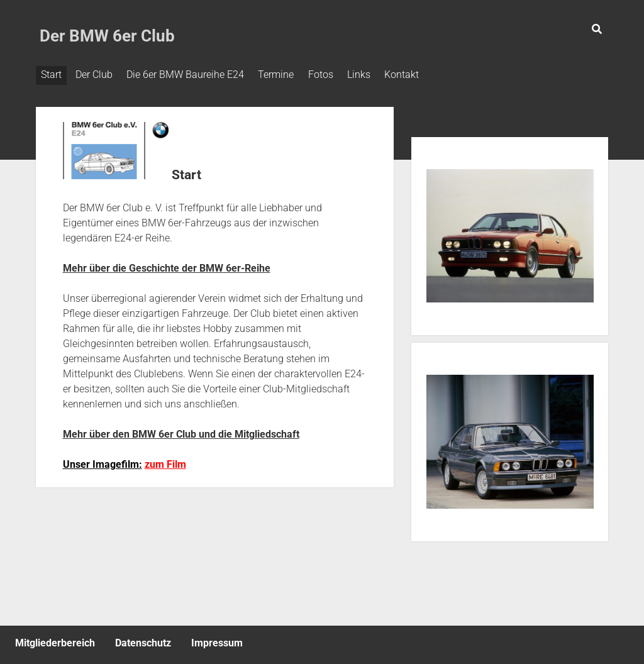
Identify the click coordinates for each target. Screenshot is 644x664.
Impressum (217, 640)
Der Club (99, 75)
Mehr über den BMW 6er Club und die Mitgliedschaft (181, 431)
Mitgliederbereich (55, 640)
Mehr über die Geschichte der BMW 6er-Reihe (167, 265)
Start (51, 75)
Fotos (340, 75)
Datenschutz (143, 640)
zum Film (165, 461)
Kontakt (431, 75)
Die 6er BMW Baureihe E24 (195, 75)
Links (383, 75)
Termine (291, 75)
